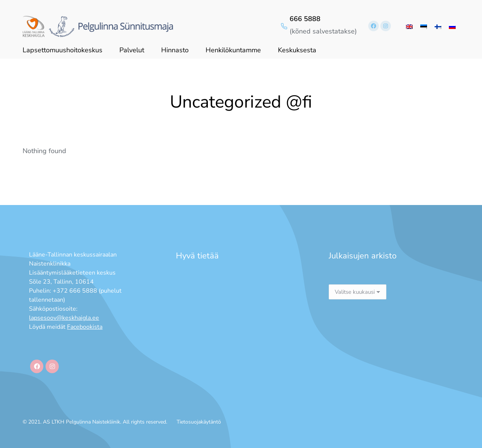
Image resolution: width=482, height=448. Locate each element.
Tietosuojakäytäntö (199, 422)
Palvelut (132, 50)
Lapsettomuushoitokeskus (63, 50)
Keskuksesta (297, 50)
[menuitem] (409, 26)
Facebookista (85, 327)
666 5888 (305, 19)
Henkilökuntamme (233, 50)
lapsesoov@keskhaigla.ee (64, 318)
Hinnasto (175, 50)
